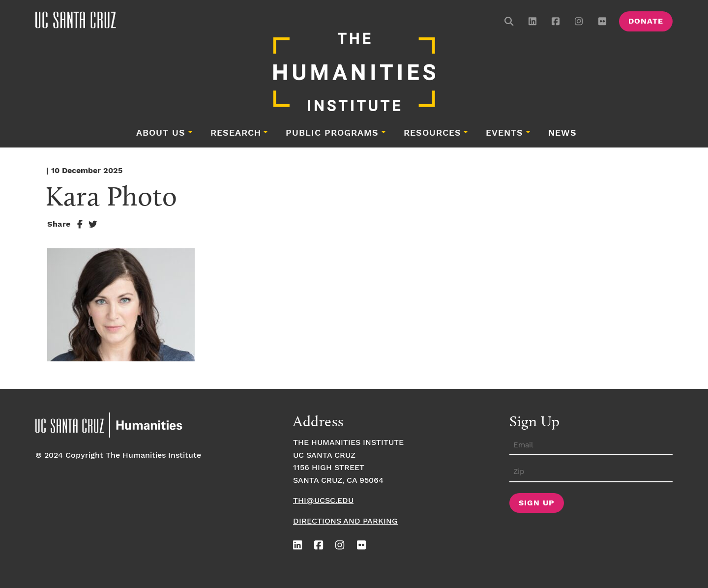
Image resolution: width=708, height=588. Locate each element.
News (562, 133)
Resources (432, 133)
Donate (646, 21)
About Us (161, 133)
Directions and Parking (345, 521)
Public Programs (332, 133)
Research (236, 133)
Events (504, 133)
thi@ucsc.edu (323, 501)
